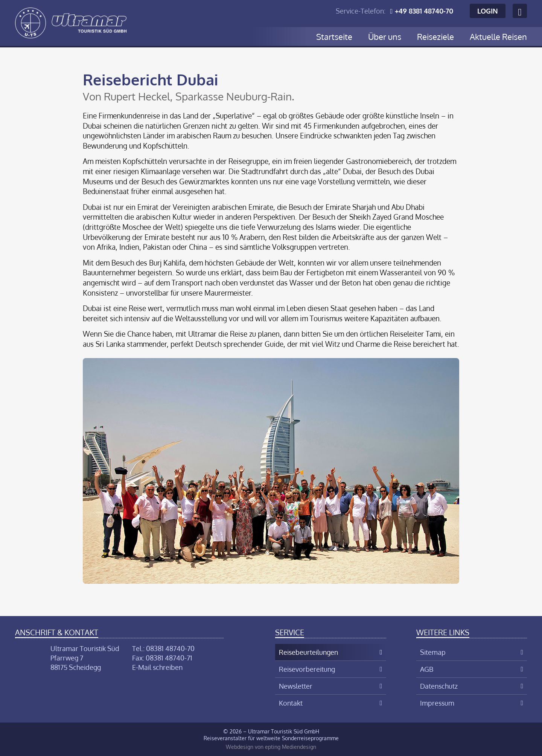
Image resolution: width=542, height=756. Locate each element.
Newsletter (296, 686)
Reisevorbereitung (307, 669)
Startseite (334, 36)
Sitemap (433, 652)
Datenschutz (439, 686)
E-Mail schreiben (157, 667)
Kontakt (291, 703)
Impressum (437, 703)
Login (488, 11)
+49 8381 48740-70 (424, 11)
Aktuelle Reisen (498, 36)
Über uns (385, 36)
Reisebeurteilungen (308, 652)
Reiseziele (435, 36)
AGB (427, 669)
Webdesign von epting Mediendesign (271, 747)
